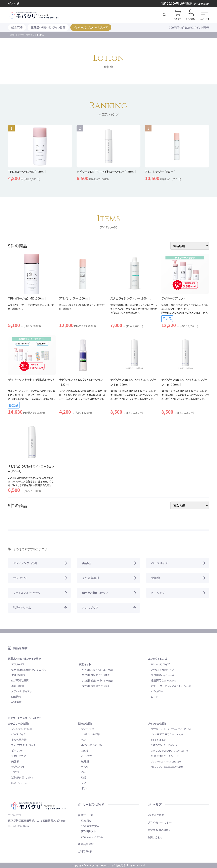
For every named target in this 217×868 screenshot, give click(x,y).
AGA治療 (16, 702)
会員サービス (85, 815)
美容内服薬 (18, 686)
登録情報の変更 (90, 826)
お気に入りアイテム (92, 837)
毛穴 (84, 740)
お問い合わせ (155, 837)
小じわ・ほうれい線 (92, 745)
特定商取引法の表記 (159, 830)
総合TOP (17, 27)
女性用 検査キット (98, 680)
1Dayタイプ (160, 664)
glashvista (166, 761)
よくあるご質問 (156, 815)
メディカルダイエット (22, 691)
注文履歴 (86, 821)
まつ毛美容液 (91, 578)
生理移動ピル (19, 675)
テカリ (85, 767)
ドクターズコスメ (26, 35)
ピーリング (158, 593)
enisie (160, 740)
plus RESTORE (167, 734)
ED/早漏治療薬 (20, 680)
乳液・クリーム (22, 608)
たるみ (85, 751)
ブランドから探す (157, 724)
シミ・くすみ (88, 729)
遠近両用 (164, 680)
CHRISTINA (165, 756)
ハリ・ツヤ (87, 756)
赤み (84, 772)
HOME (12, 35)
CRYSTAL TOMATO (170, 751)
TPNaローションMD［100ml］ (27, 298)
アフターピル (18, 664)
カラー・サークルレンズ (171, 686)
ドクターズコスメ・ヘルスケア (91, 27)
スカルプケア (90, 608)
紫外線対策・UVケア (95, 593)
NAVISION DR (171, 729)
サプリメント (21, 578)
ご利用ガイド (85, 851)
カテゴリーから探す (19, 724)
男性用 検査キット (98, 670)
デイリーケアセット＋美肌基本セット (31, 380)
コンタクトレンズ (157, 659)
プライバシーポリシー (160, 822)
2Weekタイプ (162, 670)
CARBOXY (164, 745)
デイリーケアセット (173, 298)
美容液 (86, 563)
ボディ (85, 788)
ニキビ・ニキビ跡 (90, 734)
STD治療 (16, 697)
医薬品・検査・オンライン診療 (48, 27)
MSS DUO (167, 767)
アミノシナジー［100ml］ (75, 298)
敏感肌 (85, 761)
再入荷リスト (88, 831)
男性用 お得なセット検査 (96, 675)
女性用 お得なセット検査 (96, 686)
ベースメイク (159, 563)
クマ (84, 783)
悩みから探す (85, 724)
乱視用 (163, 675)
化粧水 (156, 578)
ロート (155, 697)
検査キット (85, 664)
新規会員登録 (86, 844)
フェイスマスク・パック (27, 593)
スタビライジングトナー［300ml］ (131, 298)
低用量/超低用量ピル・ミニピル (29, 670)
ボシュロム (157, 691)
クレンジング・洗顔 (25, 563)
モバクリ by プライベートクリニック (34, 15)
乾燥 (84, 777)
